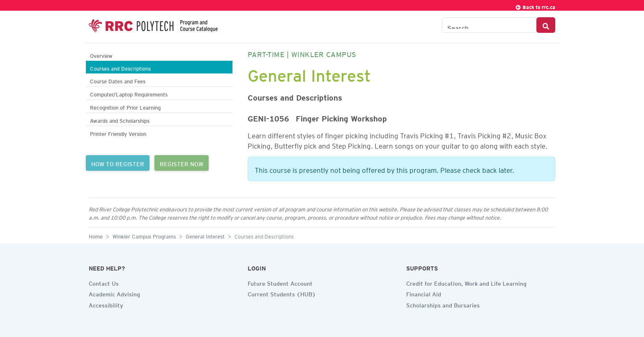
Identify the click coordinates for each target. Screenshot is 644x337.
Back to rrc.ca (535, 6)
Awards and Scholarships (120, 120)
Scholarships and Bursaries (443, 304)
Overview (101, 55)
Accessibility (106, 304)
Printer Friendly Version (118, 133)
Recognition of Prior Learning (125, 107)
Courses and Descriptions (120, 68)
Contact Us (104, 282)
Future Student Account (280, 282)
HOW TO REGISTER (118, 163)
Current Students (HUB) (282, 293)
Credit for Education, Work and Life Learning (466, 282)
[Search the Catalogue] (489, 25)
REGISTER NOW (182, 163)
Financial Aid (424, 293)
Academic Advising (114, 293)
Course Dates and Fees (118, 80)
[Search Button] (546, 25)
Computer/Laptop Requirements (129, 93)
